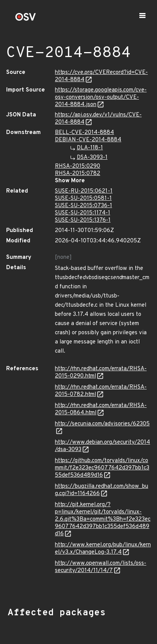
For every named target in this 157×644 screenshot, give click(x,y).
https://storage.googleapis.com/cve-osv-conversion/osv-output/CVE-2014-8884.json (101, 97)
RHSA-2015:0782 (78, 174)
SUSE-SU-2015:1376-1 (83, 220)
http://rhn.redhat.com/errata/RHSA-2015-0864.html (101, 409)
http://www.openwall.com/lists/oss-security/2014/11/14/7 (101, 567)
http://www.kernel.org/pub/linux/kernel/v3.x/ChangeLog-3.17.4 (103, 549)
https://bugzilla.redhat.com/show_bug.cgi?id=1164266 (102, 490)
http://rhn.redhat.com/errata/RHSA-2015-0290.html (101, 373)
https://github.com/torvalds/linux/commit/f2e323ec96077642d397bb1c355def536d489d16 (102, 468)
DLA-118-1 (90, 148)
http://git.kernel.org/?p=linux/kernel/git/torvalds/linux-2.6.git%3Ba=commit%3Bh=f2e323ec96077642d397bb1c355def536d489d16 (103, 519)
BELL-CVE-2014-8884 (84, 133)
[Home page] (26, 19)
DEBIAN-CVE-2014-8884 (88, 140)
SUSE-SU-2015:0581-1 (83, 199)
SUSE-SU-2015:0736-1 (83, 206)
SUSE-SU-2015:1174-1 (83, 213)
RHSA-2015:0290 (78, 166)
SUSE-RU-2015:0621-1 (84, 191)
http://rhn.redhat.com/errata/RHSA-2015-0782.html (101, 391)
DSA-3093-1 (92, 158)
